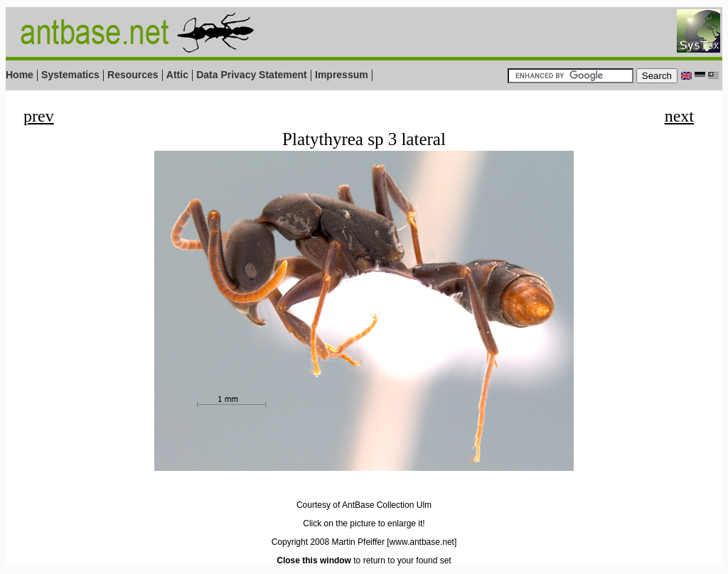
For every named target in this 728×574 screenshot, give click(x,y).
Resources (133, 75)
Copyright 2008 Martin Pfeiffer (328, 542)
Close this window (314, 560)
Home (20, 75)
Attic (177, 75)
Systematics (70, 75)
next (679, 116)
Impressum (342, 75)
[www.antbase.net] (422, 542)
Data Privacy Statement (252, 75)
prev (39, 116)
